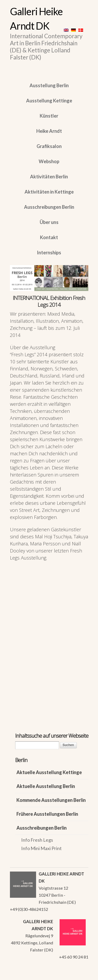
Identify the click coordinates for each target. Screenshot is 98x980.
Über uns (49, 222)
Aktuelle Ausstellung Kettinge (49, 772)
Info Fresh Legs (37, 840)
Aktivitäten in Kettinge (49, 192)
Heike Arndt (49, 131)
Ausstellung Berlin (49, 85)
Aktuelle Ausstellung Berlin (46, 786)
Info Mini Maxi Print (41, 848)
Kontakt (49, 237)
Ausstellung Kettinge (49, 101)
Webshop (49, 161)
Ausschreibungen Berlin (49, 207)
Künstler (49, 116)
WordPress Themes (79, 974)
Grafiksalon (49, 146)
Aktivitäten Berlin (49, 177)
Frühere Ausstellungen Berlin (47, 814)
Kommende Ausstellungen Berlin (51, 800)
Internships (49, 253)
